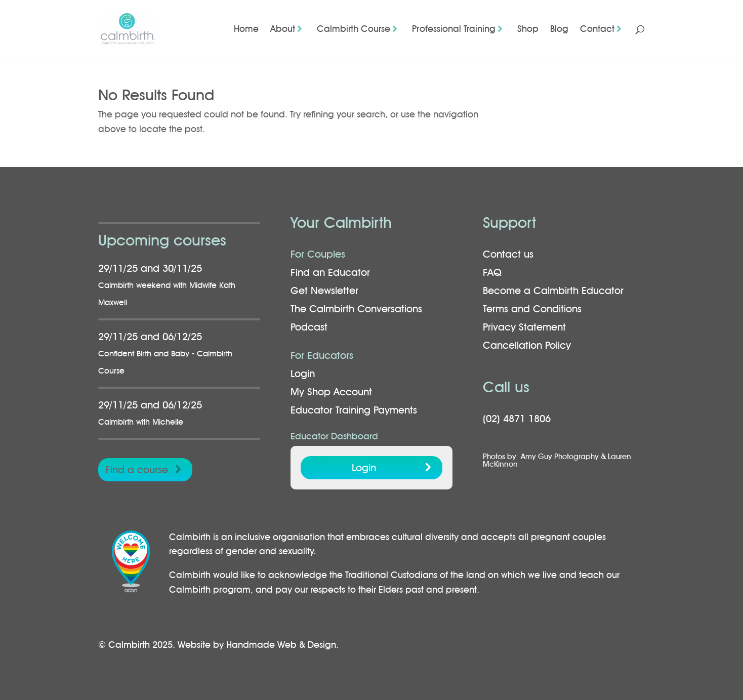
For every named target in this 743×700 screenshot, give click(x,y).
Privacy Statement (524, 327)
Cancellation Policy (527, 345)
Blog (559, 30)
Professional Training (454, 30)
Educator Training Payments (354, 410)
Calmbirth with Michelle (141, 422)
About (283, 30)
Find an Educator (330, 272)
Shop (528, 30)
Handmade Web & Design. (282, 645)
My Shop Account (331, 392)
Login (303, 374)
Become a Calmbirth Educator (553, 291)
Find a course (137, 470)
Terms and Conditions (532, 309)
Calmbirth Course (354, 30)
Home (246, 30)
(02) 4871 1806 (517, 419)
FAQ (492, 272)
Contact (597, 30)
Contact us (508, 254)
